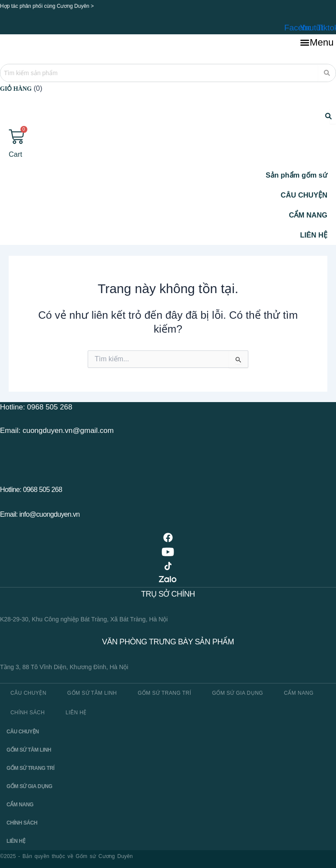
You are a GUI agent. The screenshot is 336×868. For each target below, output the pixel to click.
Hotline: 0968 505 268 (36, 408)
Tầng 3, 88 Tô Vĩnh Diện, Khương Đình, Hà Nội (64, 668)
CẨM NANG (308, 216)
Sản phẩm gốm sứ (296, 176)
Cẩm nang (299, 694)
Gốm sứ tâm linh (92, 694)
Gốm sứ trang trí (164, 694)
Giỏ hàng (16, 89)
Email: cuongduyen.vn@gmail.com (57, 431)
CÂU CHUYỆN (304, 196)
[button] (317, 43)
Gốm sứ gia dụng (237, 694)
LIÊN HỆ (314, 236)
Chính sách (28, 713)
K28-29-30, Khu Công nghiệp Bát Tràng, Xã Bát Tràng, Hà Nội (84, 620)
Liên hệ (76, 713)
